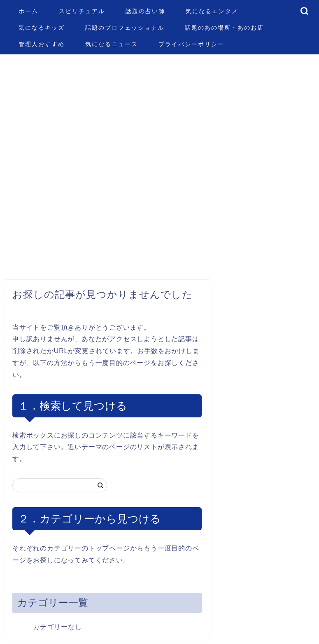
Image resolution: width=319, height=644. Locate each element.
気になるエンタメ (212, 11)
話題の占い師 (145, 11)
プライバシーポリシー (191, 44)
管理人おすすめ (42, 44)
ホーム (28, 11)
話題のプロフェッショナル (125, 28)
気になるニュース (112, 44)
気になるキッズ (42, 28)
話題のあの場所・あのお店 (224, 28)
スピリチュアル (82, 11)
